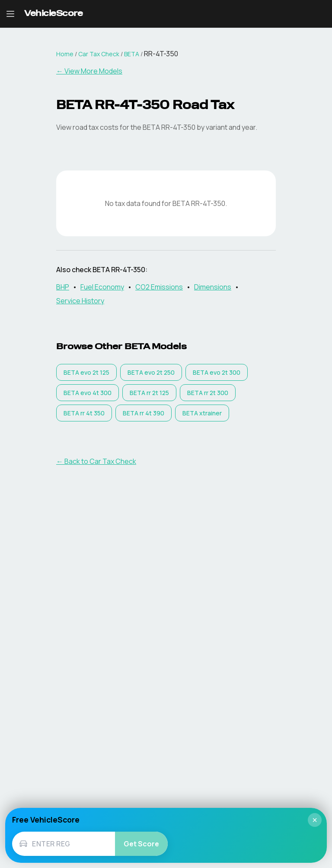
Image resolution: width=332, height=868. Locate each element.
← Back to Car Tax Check (96, 461)
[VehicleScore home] (53, 14)
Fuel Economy (102, 287)
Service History (80, 301)
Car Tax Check (99, 54)
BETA (132, 54)
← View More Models (89, 71)
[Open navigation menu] (10, 14)
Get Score (141, 844)
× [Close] (315, 820)
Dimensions (213, 287)
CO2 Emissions (159, 287)
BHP (63, 287)
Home (65, 54)
